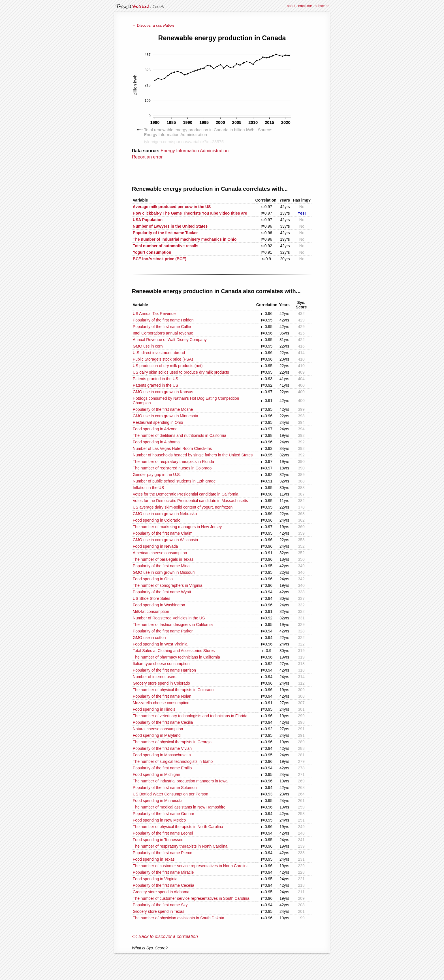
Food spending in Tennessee (158, 840)
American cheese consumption (160, 553)
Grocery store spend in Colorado (161, 683)
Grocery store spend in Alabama (161, 892)
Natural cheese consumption (158, 729)
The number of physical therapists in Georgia (172, 742)
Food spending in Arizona (155, 429)
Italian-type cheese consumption (161, 664)
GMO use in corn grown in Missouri (164, 572)
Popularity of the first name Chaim (163, 533)
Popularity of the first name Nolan (162, 696)
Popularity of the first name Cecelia (164, 885)
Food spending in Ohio (153, 579)
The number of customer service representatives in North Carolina (191, 866)
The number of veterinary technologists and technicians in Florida (190, 716)
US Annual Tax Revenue (154, 314)
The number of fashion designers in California (173, 625)
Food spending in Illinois (154, 709)
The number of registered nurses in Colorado (172, 468)
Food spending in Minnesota (158, 801)
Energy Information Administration (195, 151)
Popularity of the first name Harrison (164, 670)
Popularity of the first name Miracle (163, 872)
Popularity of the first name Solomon (165, 788)
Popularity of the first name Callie (162, 327)
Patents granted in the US (155, 379)
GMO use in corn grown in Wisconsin (165, 540)
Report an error (147, 157)
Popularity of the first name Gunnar (164, 814)
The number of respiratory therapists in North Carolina (180, 846)
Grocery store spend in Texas (159, 911)
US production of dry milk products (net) (168, 366)
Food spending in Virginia (155, 879)
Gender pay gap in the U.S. (157, 475)
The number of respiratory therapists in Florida (173, 462)
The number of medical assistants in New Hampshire (179, 807)
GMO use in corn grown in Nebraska (165, 514)
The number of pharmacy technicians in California (176, 657)
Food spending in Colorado (157, 520)
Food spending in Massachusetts (162, 755)
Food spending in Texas (154, 859)
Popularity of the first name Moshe (163, 409)
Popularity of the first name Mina (161, 566)
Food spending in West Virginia (160, 644)
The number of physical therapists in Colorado (173, 690)
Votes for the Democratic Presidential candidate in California (186, 494)
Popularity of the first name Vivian (162, 748)
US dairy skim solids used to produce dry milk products (181, 372)
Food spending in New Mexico (159, 820)
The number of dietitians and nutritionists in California (180, 435)
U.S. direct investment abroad (159, 353)
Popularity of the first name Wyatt (162, 592)
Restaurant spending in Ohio (158, 422)
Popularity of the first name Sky (160, 905)
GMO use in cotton (149, 638)
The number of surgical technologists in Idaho (173, 761)
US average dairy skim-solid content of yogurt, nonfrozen (183, 507)
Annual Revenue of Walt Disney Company (170, 340)
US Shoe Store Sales (151, 598)
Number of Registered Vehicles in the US (169, 618)
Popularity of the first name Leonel (163, 833)
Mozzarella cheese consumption (161, 703)
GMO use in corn (148, 346)
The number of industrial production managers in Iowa (180, 781)
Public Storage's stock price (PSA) (163, 359)
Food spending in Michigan (156, 774)
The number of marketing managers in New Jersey (177, 527)
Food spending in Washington (159, 605)
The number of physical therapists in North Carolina (178, 827)
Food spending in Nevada (155, 546)
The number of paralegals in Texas (163, 559)
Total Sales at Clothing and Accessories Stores (174, 651)
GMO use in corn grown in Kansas (163, 392)
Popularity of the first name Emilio (162, 768)
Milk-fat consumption (151, 611)
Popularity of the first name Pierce (163, 853)
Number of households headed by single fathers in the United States (193, 455)
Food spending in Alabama (156, 442)
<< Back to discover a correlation (165, 936)
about (291, 6)
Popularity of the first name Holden (163, 320)
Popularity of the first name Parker (163, 631)
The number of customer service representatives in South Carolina (191, 898)
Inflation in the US (149, 488)
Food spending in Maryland (157, 735)
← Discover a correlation (153, 25)
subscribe (322, 6)
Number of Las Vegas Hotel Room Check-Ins (172, 448)
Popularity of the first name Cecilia (163, 722)
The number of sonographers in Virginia (168, 585)
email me (305, 6)
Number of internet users (155, 677)
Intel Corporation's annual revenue (163, 333)
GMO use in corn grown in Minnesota (166, 416)
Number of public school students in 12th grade (174, 481)
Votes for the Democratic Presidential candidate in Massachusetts (190, 501)
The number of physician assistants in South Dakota (179, 918)
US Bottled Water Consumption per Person (170, 794)
